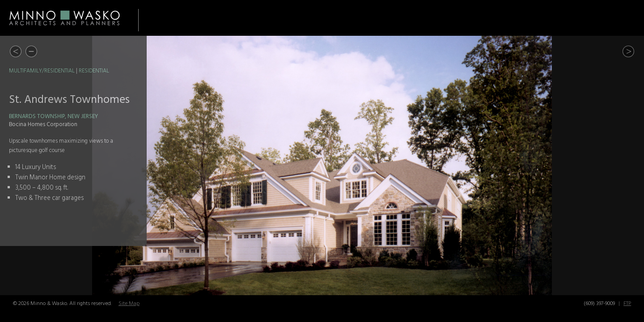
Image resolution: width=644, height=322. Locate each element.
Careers (570, 18)
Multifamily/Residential (42, 71)
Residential (94, 71)
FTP (627, 304)
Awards (522, 18)
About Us (472, 18)
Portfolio (411, 18)
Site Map (129, 304)
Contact (619, 18)
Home (364, 18)
